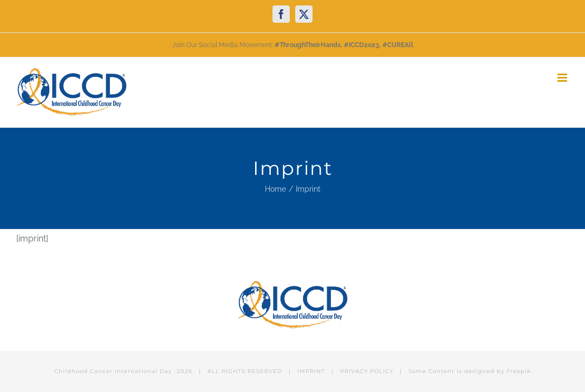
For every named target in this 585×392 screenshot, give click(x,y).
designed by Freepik (498, 371)
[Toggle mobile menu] (563, 78)
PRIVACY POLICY (367, 371)
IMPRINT (311, 371)
